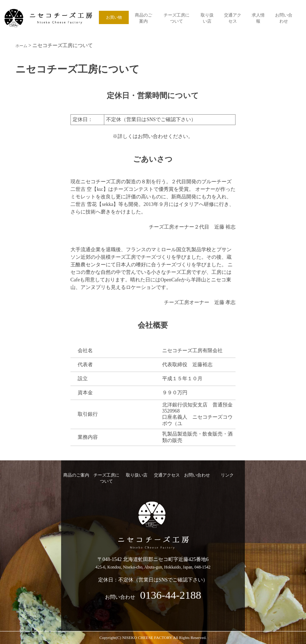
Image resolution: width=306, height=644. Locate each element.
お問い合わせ (284, 17)
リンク (227, 475)
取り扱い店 (207, 17)
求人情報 (258, 17)
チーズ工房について (176, 17)
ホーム (23, 45)
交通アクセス (233, 17)
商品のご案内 (143, 17)
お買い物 (114, 17)
